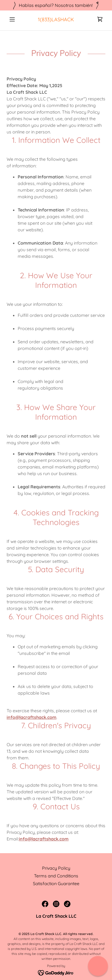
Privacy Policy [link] (56, 868)
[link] (100, 19)
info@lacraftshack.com (32, 717)
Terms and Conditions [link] (56, 876)
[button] (14, 19)
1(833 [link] (44, 19)
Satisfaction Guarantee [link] (56, 883)
